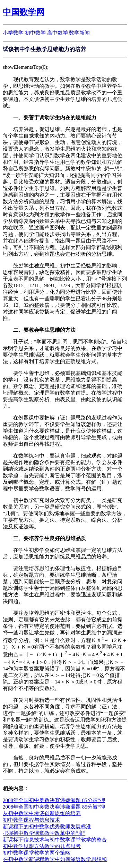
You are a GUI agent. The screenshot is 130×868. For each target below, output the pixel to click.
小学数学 (13, 33)
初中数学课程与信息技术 (31, 820)
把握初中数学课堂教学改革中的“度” (44, 833)
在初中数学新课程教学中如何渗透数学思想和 (55, 859)
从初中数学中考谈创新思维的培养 (42, 813)
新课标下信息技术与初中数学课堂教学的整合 (55, 840)
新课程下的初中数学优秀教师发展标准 (47, 827)
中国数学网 (24, 12)
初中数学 (35, 33)
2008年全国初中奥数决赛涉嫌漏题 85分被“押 (54, 800)
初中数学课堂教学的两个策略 (37, 853)
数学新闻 (79, 33)
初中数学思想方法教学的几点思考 (42, 846)
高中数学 (58, 33)
